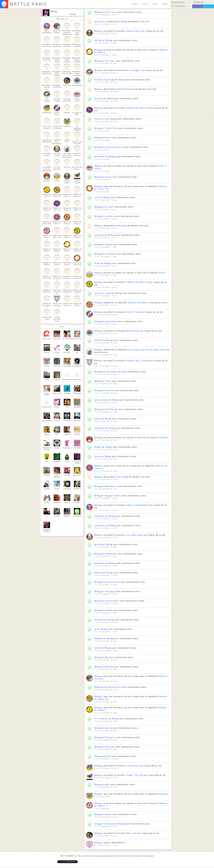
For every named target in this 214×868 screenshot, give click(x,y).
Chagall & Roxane (104, 824)
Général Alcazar (126, 89)
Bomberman (133, 331)
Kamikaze (163, 794)
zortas (108, 177)
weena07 (99, 428)
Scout (162, 273)
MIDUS (98, 340)
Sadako (98, 638)
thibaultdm (111, 554)
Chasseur (110, 737)
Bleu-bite (131, 833)
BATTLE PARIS (28, 4)
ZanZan (98, 98)
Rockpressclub (113, 687)
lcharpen (99, 235)
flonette (109, 390)
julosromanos (112, 582)
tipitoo (108, 728)
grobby (98, 544)
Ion (106, 207)
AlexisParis (111, 486)
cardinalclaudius (114, 147)
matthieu (122, 226)
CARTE (135, 4)
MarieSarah (111, 409)
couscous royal (103, 293)
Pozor (108, 138)
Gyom (97, 456)
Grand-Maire (133, 312)
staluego (109, 591)
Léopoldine (111, 321)
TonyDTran (111, 128)
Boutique (149, 856)
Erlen (97, 263)
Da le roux (110, 12)
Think (108, 381)
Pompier (163, 437)
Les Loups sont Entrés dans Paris (147, 350)
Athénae (99, 620)
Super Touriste (135, 775)
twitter (209, 6)
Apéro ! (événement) (137, 505)
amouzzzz (100, 21)
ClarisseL (110, 61)
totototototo (112, 601)
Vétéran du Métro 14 (138, 108)
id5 (106, 657)
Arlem (97, 648)
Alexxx (108, 814)
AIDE (165, 4)
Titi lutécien (101, 719)
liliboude (109, 747)
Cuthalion (110, 254)
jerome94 (100, 156)
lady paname (101, 400)
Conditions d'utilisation (132, 856)
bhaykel (109, 667)
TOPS (155, 4)
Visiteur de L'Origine (138, 361)
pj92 (107, 784)
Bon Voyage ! (133, 70)
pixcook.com (102, 856)
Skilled (98, 40)
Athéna (108, 610)
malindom (100, 525)
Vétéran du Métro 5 (139, 303)
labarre (98, 573)
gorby (108, 756)
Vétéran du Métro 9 (137, 282)
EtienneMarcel (113, 372)
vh (95, 629)
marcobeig (122, 477)
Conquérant (133, 766)
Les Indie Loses (135, 535)
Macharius (100, 119)
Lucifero (109, 216)
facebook (198, 6)
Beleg (54, 11)
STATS (145, 4)
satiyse (108, 244)
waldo (98, 419)
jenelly (98, 447)
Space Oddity (133, 31)
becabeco (99, 563)
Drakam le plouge (104, 80)
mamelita (99, 516)
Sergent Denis (113, 496)
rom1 (97, 197)
